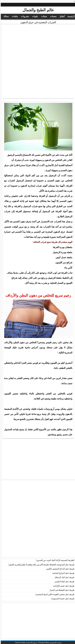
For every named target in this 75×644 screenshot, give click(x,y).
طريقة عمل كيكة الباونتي (64, 582)
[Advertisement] (37, 43)
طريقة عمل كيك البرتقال (64, 577)
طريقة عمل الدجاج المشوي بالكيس (59, 569)
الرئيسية (70, 16)
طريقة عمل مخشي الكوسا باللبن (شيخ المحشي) (54, 594)
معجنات (52, 16)
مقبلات (42, 16)
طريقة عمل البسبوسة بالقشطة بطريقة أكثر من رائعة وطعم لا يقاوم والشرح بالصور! (41, 565)
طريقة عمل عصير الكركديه (63, 586)
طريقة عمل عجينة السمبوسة (62, 599)
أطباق (61, 16)
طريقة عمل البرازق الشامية (63, 573)
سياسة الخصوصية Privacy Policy (50, 642)
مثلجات (12, 16)
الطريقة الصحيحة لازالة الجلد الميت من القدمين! (54, 560)
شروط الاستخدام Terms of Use (25, 642)
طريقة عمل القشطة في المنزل (61, 590)
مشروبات (22, 16)
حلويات (33, 16)
